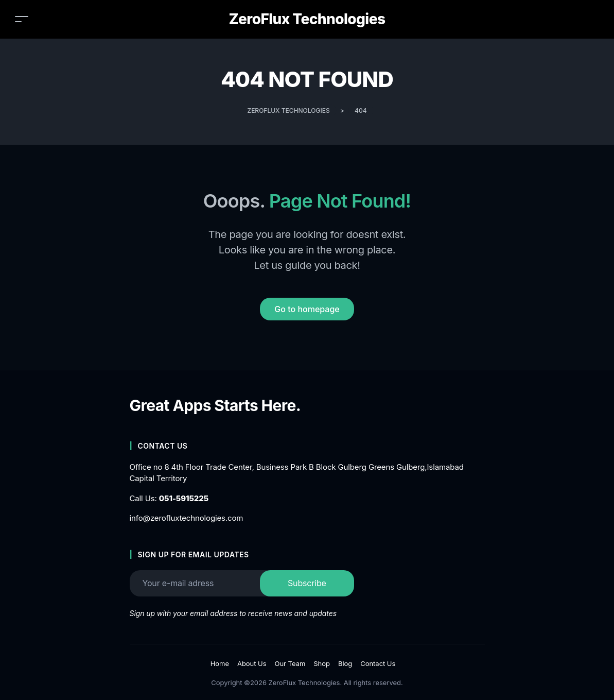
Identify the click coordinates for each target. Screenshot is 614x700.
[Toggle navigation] (22, 19)
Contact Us (378, 663)
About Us (252, 663)
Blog (345, 663)
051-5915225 (184, 498)
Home (220, 663)
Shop (322, 663)
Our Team (290, 663)
